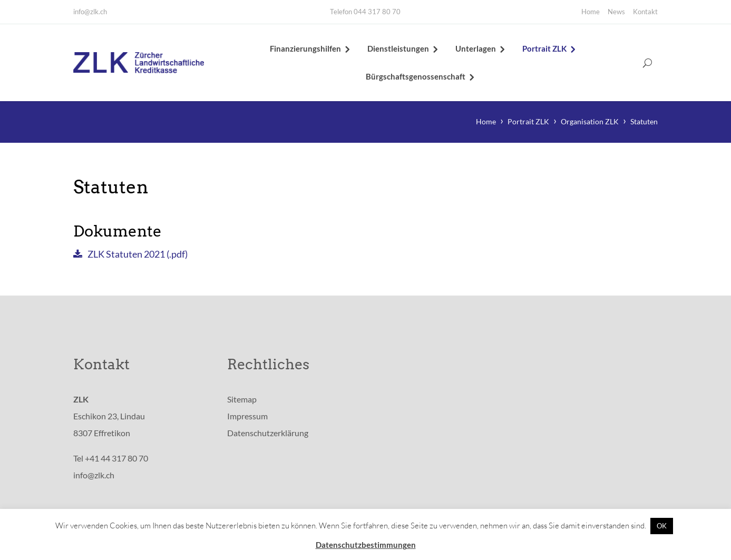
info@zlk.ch (90, 12)
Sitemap (242, 399)
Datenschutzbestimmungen (366, 545)
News (616, 12)
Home (591, 12)
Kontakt (645, 12)
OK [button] (662, 526)
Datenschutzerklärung (268, 433)
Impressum (247, 416)
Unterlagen (476, 48)
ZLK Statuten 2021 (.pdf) (138, 254)
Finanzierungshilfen (305, 48)
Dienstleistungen (398, 48)
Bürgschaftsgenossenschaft (416, 76)
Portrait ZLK (544, 48)
